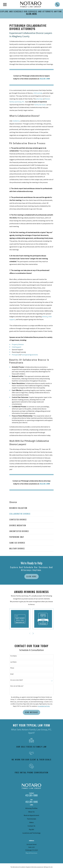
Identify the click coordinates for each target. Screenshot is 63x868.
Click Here (31, 576)
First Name (14, 656)
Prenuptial (16, 355)
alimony (45, 317)
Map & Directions (31, 853)
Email (12, 674)
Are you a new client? (17, 680)
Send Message (31, 712)
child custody (38, 93)
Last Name (13, 662)
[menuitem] (31, 508)
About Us (31, 812)
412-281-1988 (31, 795)
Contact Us (31, 826)
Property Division (18, 344)
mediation (16, 121)
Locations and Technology (31, 833)
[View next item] (33, 633)
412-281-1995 (31, 802)
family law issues (40, 105)
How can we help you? (17, 686)
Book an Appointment (31, 815)
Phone (12, 668)
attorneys (39, 99)
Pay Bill (31, 829)
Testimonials (31, 819)
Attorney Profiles (31, 808)
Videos (31, 822)
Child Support (17, 347)
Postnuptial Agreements (29, 355)
